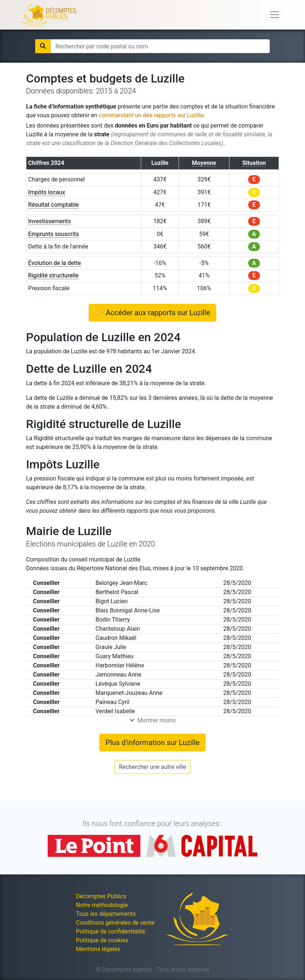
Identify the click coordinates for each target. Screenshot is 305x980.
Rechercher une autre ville (153, 767)
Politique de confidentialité (111, 931)
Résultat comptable (54, 205)
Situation (254, 163)
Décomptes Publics (101, 896)
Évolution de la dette (55, 263)
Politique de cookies (102, 940)
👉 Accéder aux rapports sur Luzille (153, 313)
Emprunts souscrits (54, 234)
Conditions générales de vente (115, 923)
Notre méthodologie (102, 905)
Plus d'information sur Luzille (152, 743)
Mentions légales (98, 949)
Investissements (50, 221)
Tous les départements (106, 914)
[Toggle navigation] (275, 15)
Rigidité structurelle (53, 275)
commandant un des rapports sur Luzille (151, 115)
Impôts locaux (47, 192)
